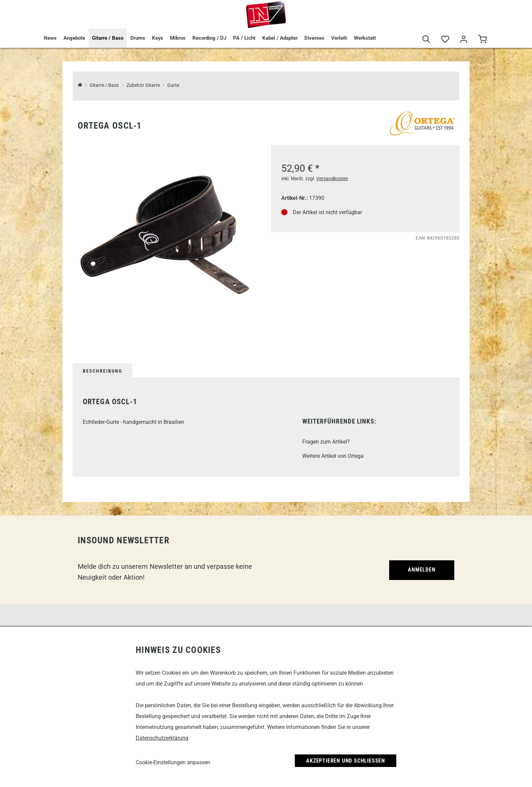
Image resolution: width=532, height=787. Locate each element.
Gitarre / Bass (108, 38)
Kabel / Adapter (280, 38)
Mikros (178, 38)
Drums (138, 38)
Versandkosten (332, 179)
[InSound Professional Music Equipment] (80, 85)
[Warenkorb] (482, 40)
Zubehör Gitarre (143, 85)
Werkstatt (365, 38)
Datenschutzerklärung (162, 738)
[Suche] (426, 40)
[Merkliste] (445, 40)
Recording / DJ (209, 38)
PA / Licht (244, 38)
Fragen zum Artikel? (326, 442)
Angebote (74, 38)
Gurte (173, 85)
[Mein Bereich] (464, 40)
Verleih (339, 38)
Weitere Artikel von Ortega (333, 456)
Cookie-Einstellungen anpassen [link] (173, 762)
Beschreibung (102, 371)
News (50, 38)
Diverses (314, 38)
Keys (158, 38)
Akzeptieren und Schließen (346, 761)
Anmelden (422, 570)
